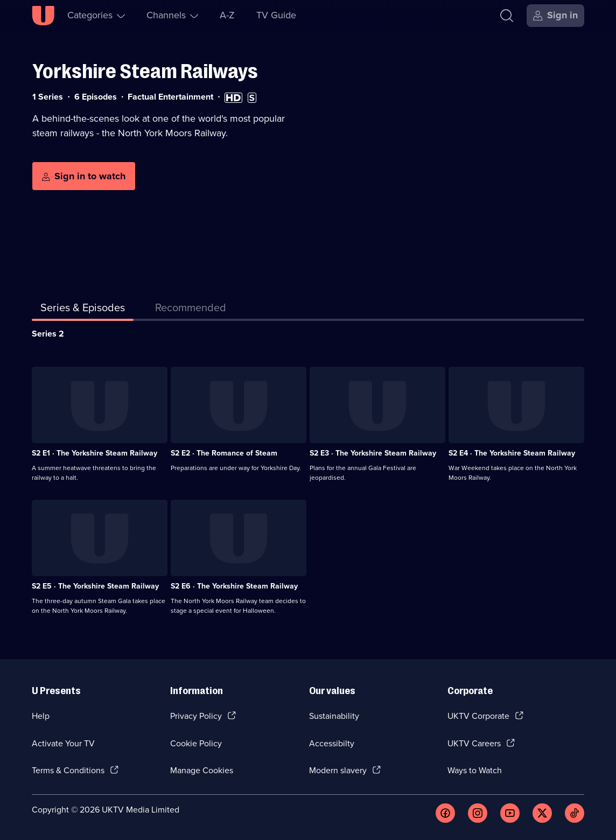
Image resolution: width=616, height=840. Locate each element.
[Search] (507, 16)
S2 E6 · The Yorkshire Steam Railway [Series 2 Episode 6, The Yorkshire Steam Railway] (234, 586)
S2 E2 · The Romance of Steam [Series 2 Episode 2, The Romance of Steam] (224, 453)
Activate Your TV (63, 743)
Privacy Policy (196, 716)
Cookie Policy (196, 743)
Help (41, 716)
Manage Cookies (202, 770)
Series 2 (48, 334)
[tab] (191, 310)
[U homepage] (43, 16)
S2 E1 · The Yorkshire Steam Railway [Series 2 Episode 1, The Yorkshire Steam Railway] (94, 453)
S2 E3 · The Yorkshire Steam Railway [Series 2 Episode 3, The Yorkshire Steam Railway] (373, 453)
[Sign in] (555, 16)
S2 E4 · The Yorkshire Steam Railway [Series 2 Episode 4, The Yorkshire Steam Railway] (512, 453)
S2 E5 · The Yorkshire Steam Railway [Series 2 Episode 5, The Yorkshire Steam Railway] (95, 586)
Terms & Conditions (68, 770)
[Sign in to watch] (84, 176)
